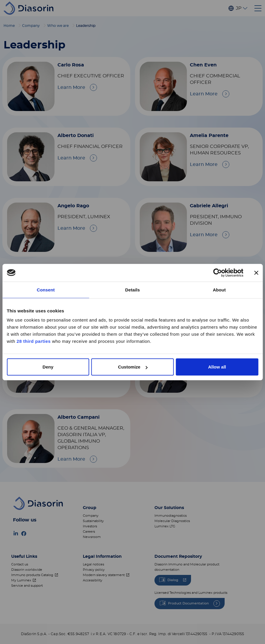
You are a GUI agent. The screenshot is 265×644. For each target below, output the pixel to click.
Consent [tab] (46, 290)
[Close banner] (256, 273)
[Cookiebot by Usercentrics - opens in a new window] (217, 273)
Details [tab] (133, 290)
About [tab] (219, 290)
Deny (48, 367)
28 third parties (34, 341)
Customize (133, 367)
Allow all (217, 367)
